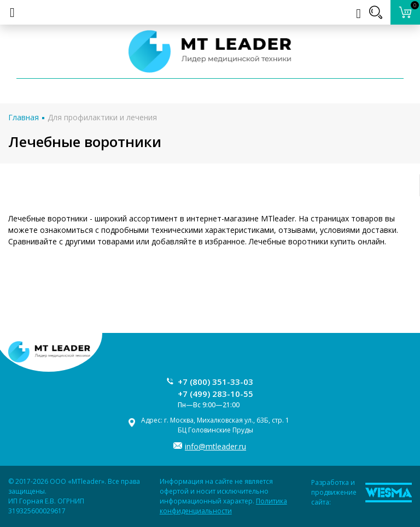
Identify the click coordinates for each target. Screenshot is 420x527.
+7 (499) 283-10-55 (215, 394)
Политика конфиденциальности (223, 506)
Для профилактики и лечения (102, 117)
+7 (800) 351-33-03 (215, 382)
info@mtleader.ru (215, 446)
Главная (24, 117)
